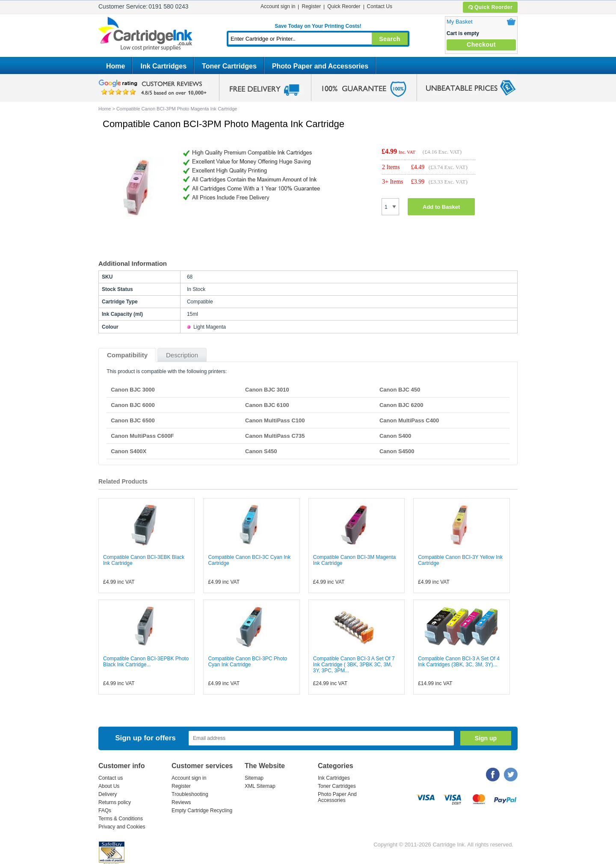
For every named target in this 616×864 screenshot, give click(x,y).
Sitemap (254, 778)
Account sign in (278, 6)
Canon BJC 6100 (267, 405)
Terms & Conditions (121, 819)
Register (311, 6)
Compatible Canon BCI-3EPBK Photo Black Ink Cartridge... (146, 662)
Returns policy (115, 802)
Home (115, 66)
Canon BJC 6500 (133, 420)
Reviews (181, 802)
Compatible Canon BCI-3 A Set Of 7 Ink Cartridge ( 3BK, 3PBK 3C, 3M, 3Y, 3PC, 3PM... (354, 665)
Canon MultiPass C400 (409, 420)
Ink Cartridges (163, 66)
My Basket (460, 22)
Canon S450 (261, 451)
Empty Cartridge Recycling (202, 811)
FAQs (105, 811)
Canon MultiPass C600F (142, 436)
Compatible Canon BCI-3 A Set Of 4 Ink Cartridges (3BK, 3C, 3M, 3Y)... (459, 662)
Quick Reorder (490, 7)
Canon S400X (129, 451)
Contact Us (380, 6)
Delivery (108, 794)
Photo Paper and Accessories (320, 66)
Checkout (481, 45)
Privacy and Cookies (122, 827)
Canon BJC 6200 (401, 405)
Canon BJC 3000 (133, 390)
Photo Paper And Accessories (337, 797)
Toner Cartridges (229, 66)
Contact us (111, 778)
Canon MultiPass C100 (275, 420)
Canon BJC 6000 (133, 405)
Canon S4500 (397, 451)
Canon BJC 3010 (267, 390)
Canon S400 (395, 436)
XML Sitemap (260, 786)
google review (154, 88)
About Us (109, 786)
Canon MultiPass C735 (275, 436)
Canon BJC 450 (400, 390)
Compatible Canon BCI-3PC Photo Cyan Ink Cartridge (247, 662)
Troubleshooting (190, 794)
